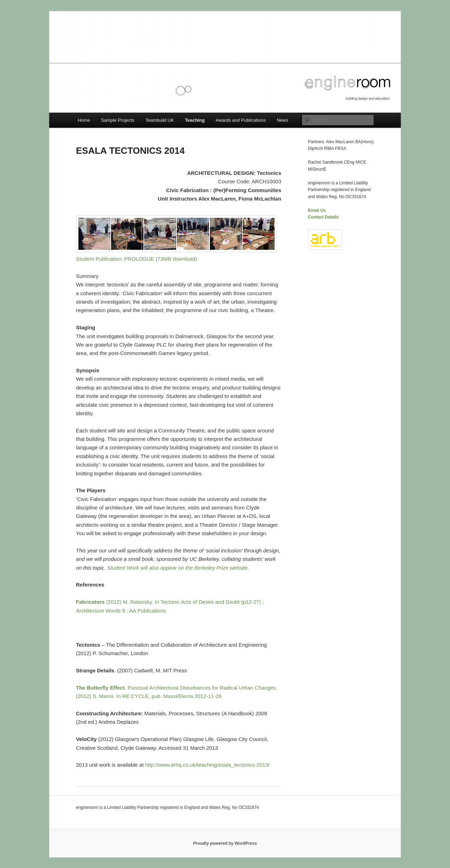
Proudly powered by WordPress (225, 843)
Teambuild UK (160, 120)
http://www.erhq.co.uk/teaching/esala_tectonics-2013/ (207, 765)
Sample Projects (118, 120)
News (282, 120)
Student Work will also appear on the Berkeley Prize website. (178, 568)
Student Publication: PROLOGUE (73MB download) (136, 259)
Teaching (195, 120)
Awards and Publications (241, 120)
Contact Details (323, 217)
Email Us (317, 210)
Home (84, 120)
